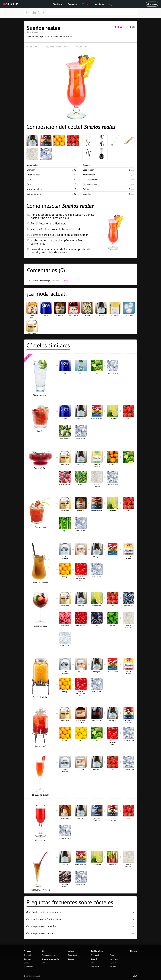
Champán (31, 170)
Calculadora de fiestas (50, 955)
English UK (95, 955)
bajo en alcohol (32, 36)
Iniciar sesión (152, 4)
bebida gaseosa (66, 36)
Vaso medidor (89, 175)
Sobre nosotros (74, 955)
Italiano (113, 967)
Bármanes (72, 4)
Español (94, 963)
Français (113, 955)
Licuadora (87, 194)
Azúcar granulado (34, 189)
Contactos (72, 959)
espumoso (55, 36)
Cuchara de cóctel (91, 179)
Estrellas (45, 963)
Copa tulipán (88, 170)
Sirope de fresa (33, 175)
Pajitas (86, 189)
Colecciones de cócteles (51, 959)
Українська (114, 959)
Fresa (29, 184)
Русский (113, 963)
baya (41, 36)
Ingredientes (100, 4)
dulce (47, 36)
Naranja (30, 179)
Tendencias (58, 4)
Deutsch (94, 959)
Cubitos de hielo (34, 194)
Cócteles (85, 4)
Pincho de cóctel (90, 184)
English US (95, 967)
